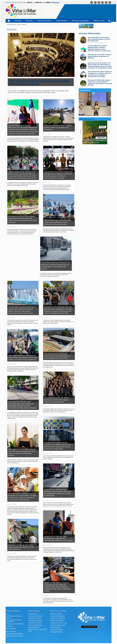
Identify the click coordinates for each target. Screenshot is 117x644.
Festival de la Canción (35, 616)
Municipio (29, 21)
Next (109, 132)
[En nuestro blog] (95, 95)
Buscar (109, 21)
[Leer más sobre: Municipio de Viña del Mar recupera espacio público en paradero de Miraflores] (96, 57)
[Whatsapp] (92, 3)
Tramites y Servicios (44, 21)
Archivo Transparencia (35, 625)
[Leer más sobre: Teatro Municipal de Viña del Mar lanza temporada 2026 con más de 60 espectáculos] (96, 40)
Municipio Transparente (80, 21)
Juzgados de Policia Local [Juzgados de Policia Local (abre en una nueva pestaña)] (58, 623)
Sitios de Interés (11, 631)
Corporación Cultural (34, 618)
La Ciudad (18, 21)
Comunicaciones (62, 21)
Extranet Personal (34, 627)
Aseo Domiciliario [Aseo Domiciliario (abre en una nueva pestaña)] (56, 627)
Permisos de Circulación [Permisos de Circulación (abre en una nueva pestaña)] (58, 625)
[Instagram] (102, 3)
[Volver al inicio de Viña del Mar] (91, 624)
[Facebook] (95, 3)
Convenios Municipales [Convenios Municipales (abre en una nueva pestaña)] (58, 616)
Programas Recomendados (14, 634)
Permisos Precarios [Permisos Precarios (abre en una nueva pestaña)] (56, 632)
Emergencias (55, 2)
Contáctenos (10, 626)
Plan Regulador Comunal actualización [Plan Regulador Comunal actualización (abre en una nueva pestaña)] (14, 621)
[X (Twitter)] (99, 3)
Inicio (9, 21)
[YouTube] (106, 3)
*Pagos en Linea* (99, 21)
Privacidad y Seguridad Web (15, 624)
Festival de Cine (33, 614)
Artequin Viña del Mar (35, 623)
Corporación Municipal (35, 621)
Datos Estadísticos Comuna (14, 636)
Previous (81, 132)
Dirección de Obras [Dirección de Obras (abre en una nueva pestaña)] (56, 614)
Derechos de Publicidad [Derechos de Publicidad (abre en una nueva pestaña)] (58, 618)
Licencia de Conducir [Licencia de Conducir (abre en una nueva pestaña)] (57, 630)
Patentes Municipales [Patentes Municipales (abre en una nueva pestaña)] (57, 621)
